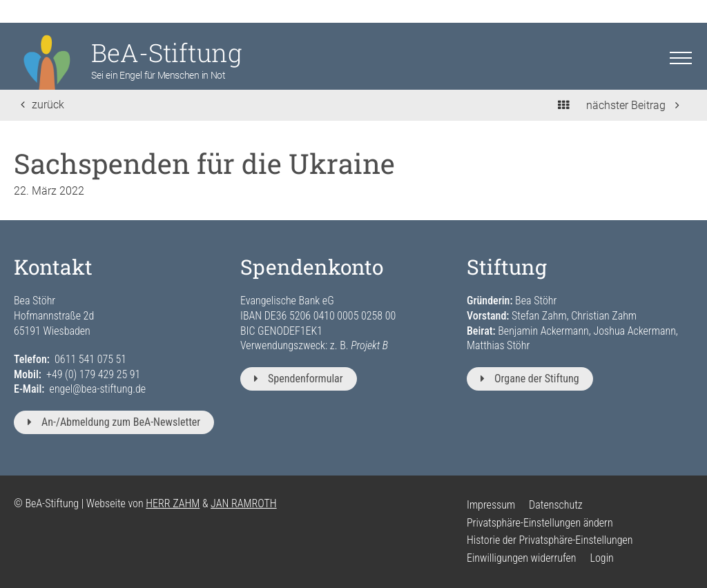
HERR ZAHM (173, 503)
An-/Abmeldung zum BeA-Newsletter (114, 422)
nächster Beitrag (633, 105)
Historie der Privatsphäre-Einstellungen (550, 540)
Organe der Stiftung (530, 379)
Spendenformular (299, 379)
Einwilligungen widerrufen (522, 558)
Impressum (491, 505)
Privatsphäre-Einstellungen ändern (540, 523)
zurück (42, 105)
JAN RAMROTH (244, 503)
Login (602, 558)
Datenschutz (556, 505)
